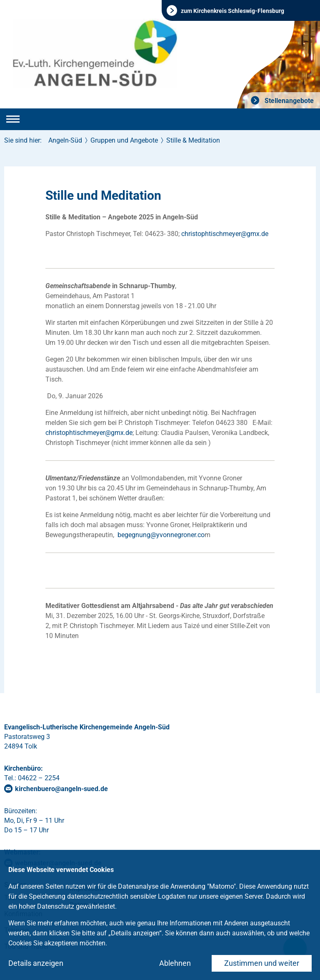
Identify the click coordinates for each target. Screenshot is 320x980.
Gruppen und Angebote (124, 140)
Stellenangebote (288, 101)
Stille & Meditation (193, 140)
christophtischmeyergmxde (225, 234)
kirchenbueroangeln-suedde (61, 789)
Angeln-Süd (65, 140)
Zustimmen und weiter (262, 963)
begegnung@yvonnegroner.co (161, 535)
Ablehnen (175, 963)
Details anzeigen (36, 963)
